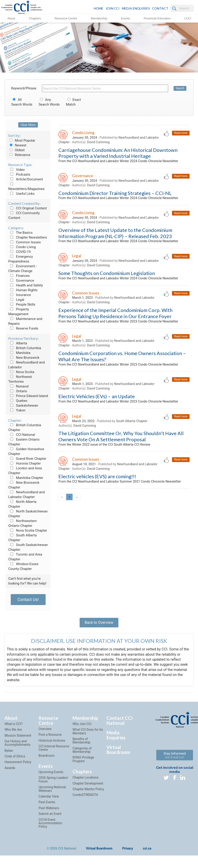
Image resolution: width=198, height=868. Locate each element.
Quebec (18, 401)
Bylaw (9, 754)
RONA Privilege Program (83, 763)
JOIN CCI (113, 8)
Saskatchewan (23, 405)
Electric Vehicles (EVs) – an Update (97, 438)
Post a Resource (50, 738)
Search (180, 88)
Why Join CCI (82, 728)
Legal (16, 300)
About (11, 18)
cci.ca (147, 852)
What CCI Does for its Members (88, 735)
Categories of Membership (82, 754)
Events (125, 18)
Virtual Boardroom (118, 754)
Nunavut (18, 386)
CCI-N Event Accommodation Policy (50, 827)
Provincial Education (157, 18)
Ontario (18, 391)
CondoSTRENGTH (85, 799)
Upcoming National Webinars (52, 793)
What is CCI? (14, 728)
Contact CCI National (120, 724)
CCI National (22, 435)
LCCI (188, 18)
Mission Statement (18, 739)
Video (16, 170)
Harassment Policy (18, 766)
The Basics (20, 233)
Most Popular (22, 140)
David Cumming (98, 143)
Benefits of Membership (81, 745)
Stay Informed (175, 759)
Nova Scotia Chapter (28, 530)
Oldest (16, 150)
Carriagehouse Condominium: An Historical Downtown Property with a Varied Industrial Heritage (118, 154)
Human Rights (23, 290)
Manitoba (19, 353)
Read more (180, 133)
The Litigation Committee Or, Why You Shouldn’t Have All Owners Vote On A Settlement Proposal (121, 485)
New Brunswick (24, 358)
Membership (99, 18)
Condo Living (22, 247)
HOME (99, 8)
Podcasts (19, 174)
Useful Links (21, 194)
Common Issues (24, 242)
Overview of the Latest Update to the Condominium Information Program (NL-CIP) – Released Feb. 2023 (115, 248)
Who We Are (13, 733)
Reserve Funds (23, 328)
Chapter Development (88, 787)
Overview (45, 733)
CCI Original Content (27, 208)
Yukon (17, 410)
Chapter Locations (86, 781)
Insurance (20, 295)
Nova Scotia (21, 372)
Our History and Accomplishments (17, 747)
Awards (10, 772)
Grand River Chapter (27, 459)
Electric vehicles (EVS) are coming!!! (97, 527)
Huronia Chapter (25, 463)
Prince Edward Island (28, 396)
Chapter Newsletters (28, 237)
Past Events (47, 806)
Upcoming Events (51, 776)
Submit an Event (50, 818)
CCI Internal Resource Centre (54, 752)
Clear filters (28, 125)
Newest (17, 145)
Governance (21, 281)
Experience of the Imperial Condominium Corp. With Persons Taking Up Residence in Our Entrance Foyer (115, 342)
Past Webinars (49, 812)
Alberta (18, 343)
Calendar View (49, 800)
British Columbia (25, 348)
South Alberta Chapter (132, 469)
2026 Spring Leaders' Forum (53, 783)
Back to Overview (99, 624)
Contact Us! (28, 599)
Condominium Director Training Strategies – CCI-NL (115, 201)
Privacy (128, 852)
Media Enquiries (136, 8)
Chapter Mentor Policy (88, 793)
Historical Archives (52, 744)
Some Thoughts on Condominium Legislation (107, 295)
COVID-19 (19, 252)
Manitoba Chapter (26, 478)
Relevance (19, 155)
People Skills (22, 304)
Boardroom (47, 759)
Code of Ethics (15, 760)
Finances (19, 276)
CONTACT (160, 8)
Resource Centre (66, 18)
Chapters (35, 18)
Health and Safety (26, 285)
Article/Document (26, 179)
